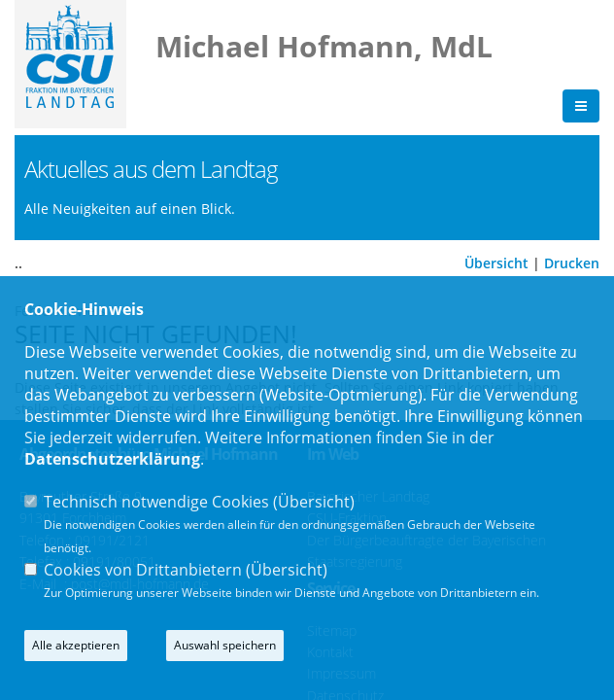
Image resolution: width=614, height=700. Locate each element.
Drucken (572, 264)
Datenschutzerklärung (112, 459)
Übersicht (496, 264)
